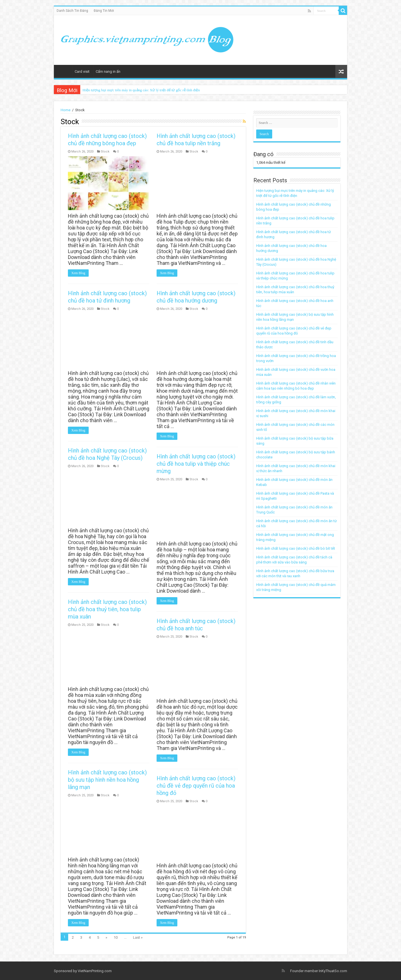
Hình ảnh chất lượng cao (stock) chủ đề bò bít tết (296, 548)
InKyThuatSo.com (333, 971)
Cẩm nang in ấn (108, 71)
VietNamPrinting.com (95, 971)
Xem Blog (78, 273)
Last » (138, 937)
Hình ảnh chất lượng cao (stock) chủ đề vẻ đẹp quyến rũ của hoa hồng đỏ (195, 782)
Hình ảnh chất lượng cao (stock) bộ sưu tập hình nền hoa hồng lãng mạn (107, 776)
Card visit (82, 71)
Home (64, 71)
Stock (105, 152)
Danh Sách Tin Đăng (72, 11)
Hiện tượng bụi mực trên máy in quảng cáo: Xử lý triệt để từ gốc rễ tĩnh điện (141, 90)
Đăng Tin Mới (104, 11)
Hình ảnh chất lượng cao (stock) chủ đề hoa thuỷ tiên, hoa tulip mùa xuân (107, 606)
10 (116, 937)
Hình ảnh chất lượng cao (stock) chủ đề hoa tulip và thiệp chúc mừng (195, 462)
